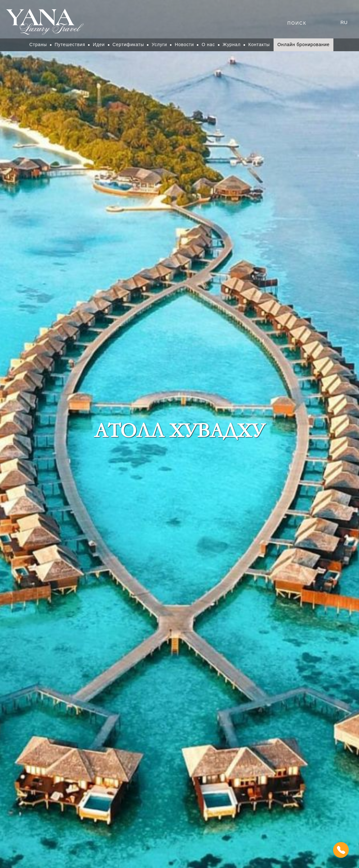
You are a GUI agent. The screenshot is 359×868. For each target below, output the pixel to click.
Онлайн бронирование (303, 45)
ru (344, 22)
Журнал (232, 45)
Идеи (99, 45)
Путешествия (70, 45)
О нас (208, 45)
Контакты (259, 45)
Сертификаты (128, 45)
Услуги (159, 45)
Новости (184, 45)
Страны (38, 45)
